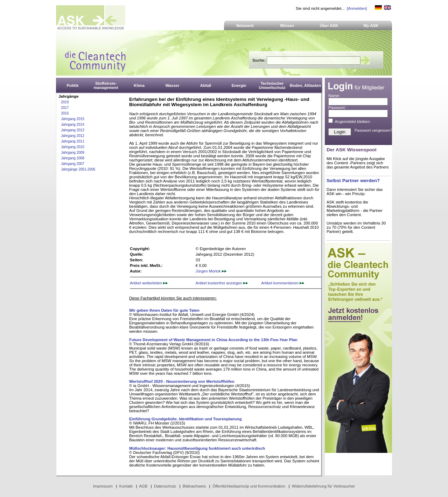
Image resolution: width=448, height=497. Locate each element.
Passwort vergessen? (374, 130)
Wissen (287, 26)
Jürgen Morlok (211, 271)
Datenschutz (165, 486)
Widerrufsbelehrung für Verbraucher (324, 486)
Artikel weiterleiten (149, 283)
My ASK (371, 26)
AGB (143, 486)
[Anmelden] (357, 8)
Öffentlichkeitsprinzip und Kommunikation (249, 486)
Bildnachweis (194, 486)
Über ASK (329, 26)
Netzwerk (245, 26)
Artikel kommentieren (283, 283)
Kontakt (126, 486)
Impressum (103, 486)
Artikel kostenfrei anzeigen (222, 283)
